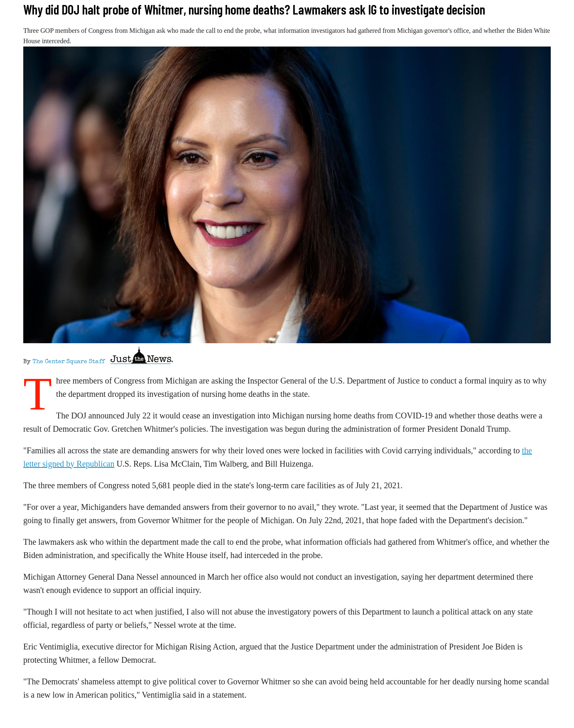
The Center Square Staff (69, 362)
